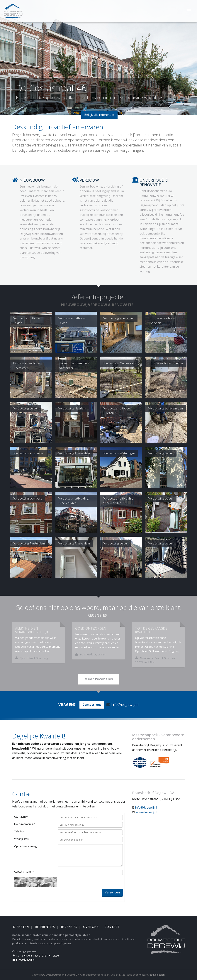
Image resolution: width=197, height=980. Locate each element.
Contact (112, 927)
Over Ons (91, 927)
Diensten (21, 927)
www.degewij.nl (147, 812)
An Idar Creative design (152, 975)
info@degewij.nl (122, 705)
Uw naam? (21, 817)
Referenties (45, 927)
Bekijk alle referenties (99, 115)
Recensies (69, 927)
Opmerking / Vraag (25, 846)
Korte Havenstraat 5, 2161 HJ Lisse (35, 955)
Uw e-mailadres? (25, 824)
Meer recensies (99, 679)
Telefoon (20, 831)
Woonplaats (21, 839)
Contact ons (92, 705)
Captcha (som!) (24, 872)
